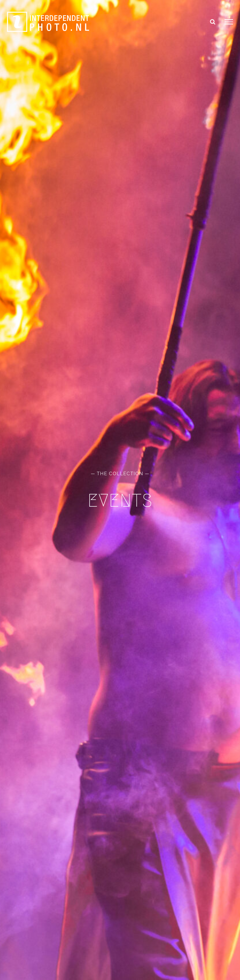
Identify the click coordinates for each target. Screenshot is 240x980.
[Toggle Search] (213, 22)
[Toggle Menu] (229, 22)
